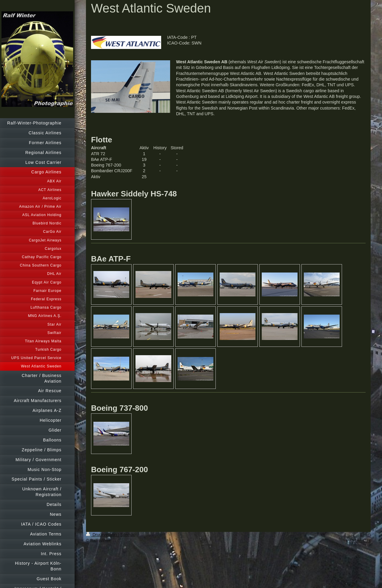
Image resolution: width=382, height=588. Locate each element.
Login (366, 535)
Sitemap (128, 535)
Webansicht (360, 541)
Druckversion (102, 535)
